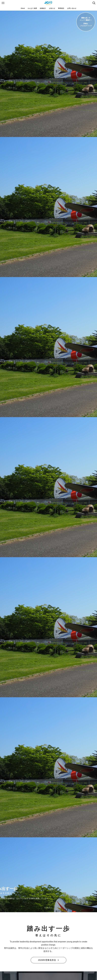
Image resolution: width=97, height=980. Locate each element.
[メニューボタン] (3, 3)
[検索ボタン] (94, 3)
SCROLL (48, 908)
